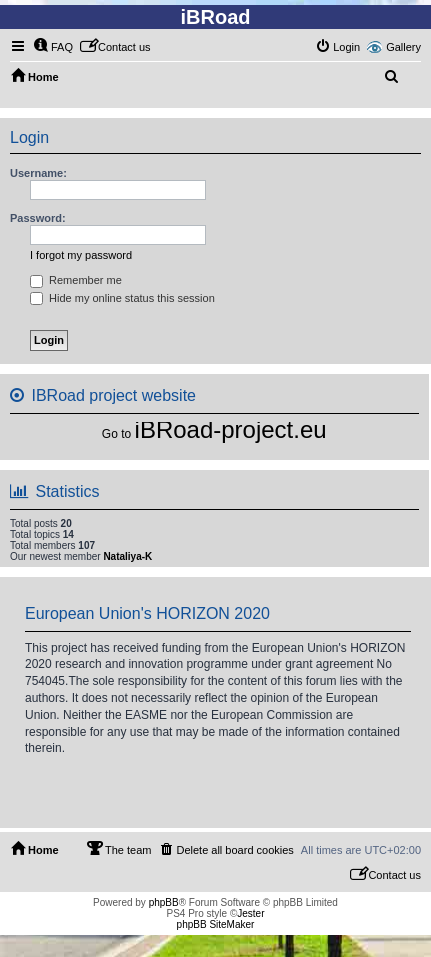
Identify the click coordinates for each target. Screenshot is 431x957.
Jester (250, 913)
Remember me (76, 280)
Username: (38, 173)
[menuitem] (53, 47)
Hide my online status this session (122, 298)
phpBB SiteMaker (216, 924)
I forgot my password (81, 255)
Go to (116, 434)
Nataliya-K (127, 556)
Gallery (403, 47)
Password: (38, 218)
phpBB (164, 902)
